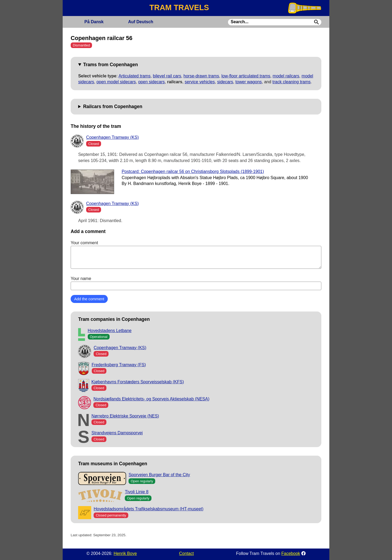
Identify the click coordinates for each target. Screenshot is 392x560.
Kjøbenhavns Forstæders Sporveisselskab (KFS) (138, 382)
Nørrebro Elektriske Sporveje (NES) (125, 416)
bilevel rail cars (167, 76)
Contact (187, 553)
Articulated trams (134, 76)
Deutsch (141, 22)
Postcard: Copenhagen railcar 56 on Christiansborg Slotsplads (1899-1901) (193, 171)
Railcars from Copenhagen (113, 107)
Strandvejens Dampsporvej (117, 433)
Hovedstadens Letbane (110, 331)
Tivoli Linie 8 (137, 492)
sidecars (225, 82)
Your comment (196, 255)
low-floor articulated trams (246, 76)
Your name (196, 283)
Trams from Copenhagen (111, 65)
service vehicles (200, 82)
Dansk (94, 22)
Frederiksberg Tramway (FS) (119, 365)
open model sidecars (116, 82)
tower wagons (249, 82)
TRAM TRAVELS (179, 7)
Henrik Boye (125, 553)
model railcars (286, 76)
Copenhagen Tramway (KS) (112, 137)
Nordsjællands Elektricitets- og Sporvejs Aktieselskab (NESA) (151, 399)
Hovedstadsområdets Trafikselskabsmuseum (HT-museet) (149, 509)
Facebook (291, 553)
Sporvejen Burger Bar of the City (159, 475)
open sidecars (151, 82)
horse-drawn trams (201, 76)
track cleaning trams (292, 82)
